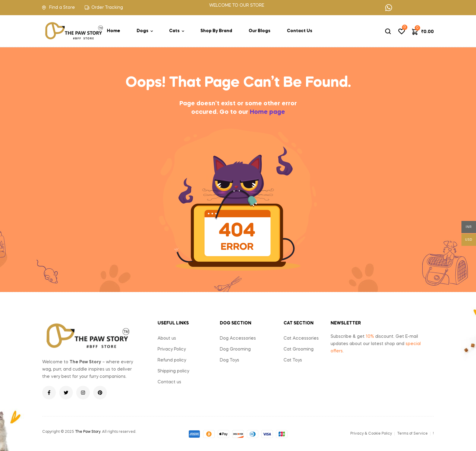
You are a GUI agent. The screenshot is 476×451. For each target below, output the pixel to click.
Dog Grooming (235, 349)
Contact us (169, 382)
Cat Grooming (299, 349)
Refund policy (172, 360)
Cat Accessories (301, 338)
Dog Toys (229, 360)
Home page (267, 112)
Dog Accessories (238, 338)
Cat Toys (293, 360)
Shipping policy (173, 371)
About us (167, 338)
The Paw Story (88, 432)
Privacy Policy (172, 349)
